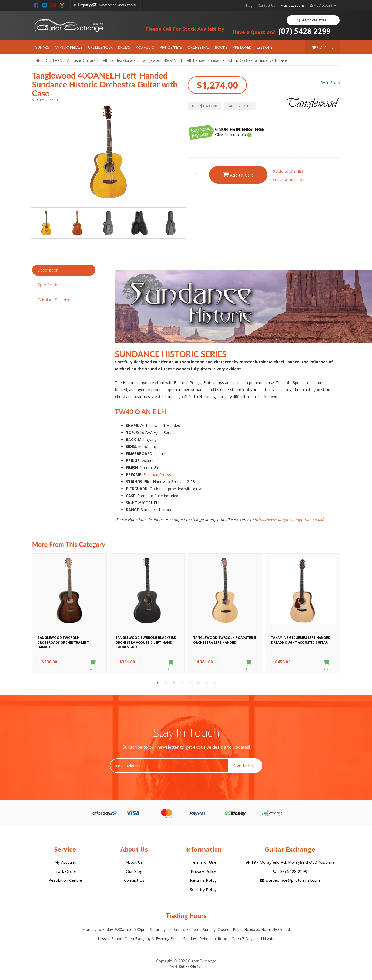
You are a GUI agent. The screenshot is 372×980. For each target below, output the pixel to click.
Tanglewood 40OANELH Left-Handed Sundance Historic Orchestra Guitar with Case (214, 60)
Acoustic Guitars (81, 60)
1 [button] (158, 683)
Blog (249, 5)
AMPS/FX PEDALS (69, 47)
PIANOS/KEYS (171, 47)
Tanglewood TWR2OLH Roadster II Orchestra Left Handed (225, 640)
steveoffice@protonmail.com (290, 880)
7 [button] (206, 683)
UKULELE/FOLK (100, 47)
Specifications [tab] (50, 285)
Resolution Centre (65, 880)
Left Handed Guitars (118, 60)
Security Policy (203, 889)
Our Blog (134, 871)
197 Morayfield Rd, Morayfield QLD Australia (290, 862)
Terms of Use (203, 862)
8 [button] (215, 683)
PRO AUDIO (145, 47)
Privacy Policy (203, 871)
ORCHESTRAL (199, 47)
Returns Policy (203, 880)
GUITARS (42, 47)
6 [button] (198, 683)
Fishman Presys (157, 475)
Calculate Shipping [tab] (54, 300)
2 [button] (166, 683)
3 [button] (174, 683)
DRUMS (124, 47)
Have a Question (288, 180)
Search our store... (313, 20)
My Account (65, 862)
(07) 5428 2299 (282, 31)
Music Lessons (293, 5)
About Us (134, 862)
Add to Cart (238, 174)
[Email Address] (169, 766)
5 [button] (190, 683)
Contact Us (267, 5)
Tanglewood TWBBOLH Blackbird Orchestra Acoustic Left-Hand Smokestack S (146, 642)
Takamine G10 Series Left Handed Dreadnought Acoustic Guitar (301, 640)
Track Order (65, 871)
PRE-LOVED (242, 47)
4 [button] (182, 683)
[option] (108, 152)
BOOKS (221, 47)
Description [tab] (48, 270)
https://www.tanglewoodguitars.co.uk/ (289, 519)
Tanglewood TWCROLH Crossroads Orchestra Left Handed (63, 642)
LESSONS (265, 47)
